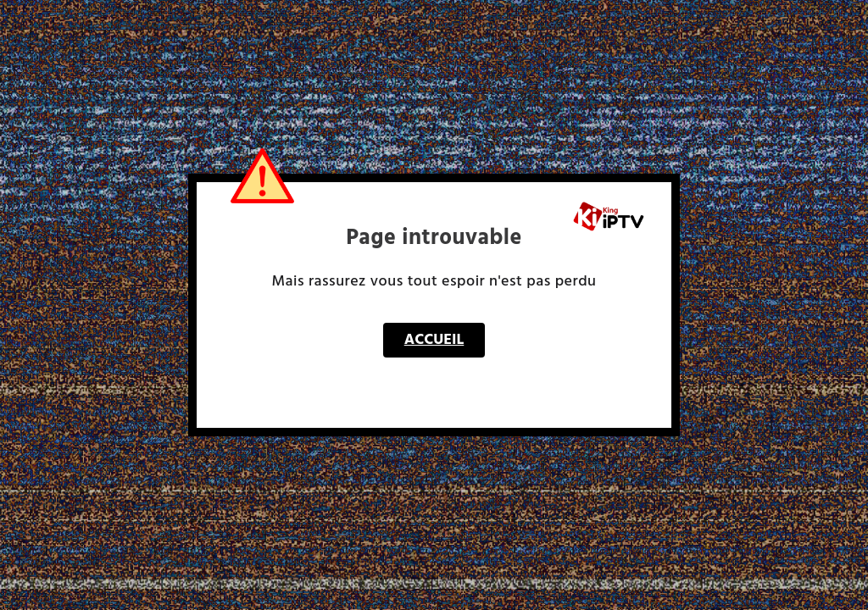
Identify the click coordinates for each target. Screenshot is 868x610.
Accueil (434, 340)
